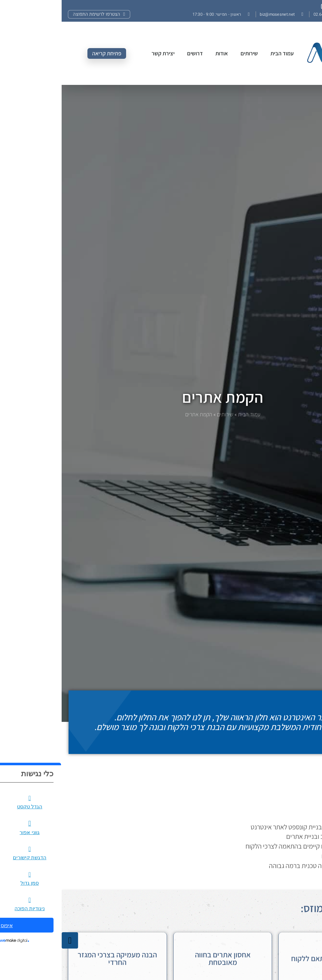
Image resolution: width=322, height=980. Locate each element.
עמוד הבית (220, 53)
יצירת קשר (101, 53)
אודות (160, 53)
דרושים (133, 53)
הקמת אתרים (161, 397)
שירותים (188, 53)
